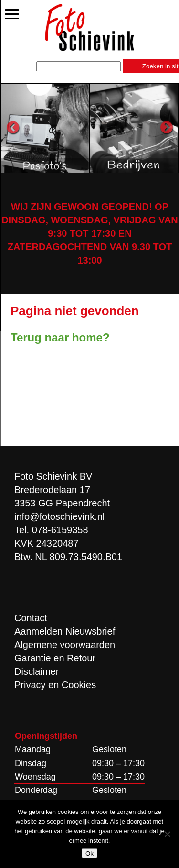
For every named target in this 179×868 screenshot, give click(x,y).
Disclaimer (37, 671)
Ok (89, 853)
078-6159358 (60, 530)
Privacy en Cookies (55, 685)
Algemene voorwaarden (65, 645)
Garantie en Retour (55, 658)
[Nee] (167, 834)
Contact (31, 618)
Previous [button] (13, 128)
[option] (45, 128)
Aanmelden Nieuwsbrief (65, 631)
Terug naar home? (60, 337)
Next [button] (167, 128)
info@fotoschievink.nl (59, 516)
